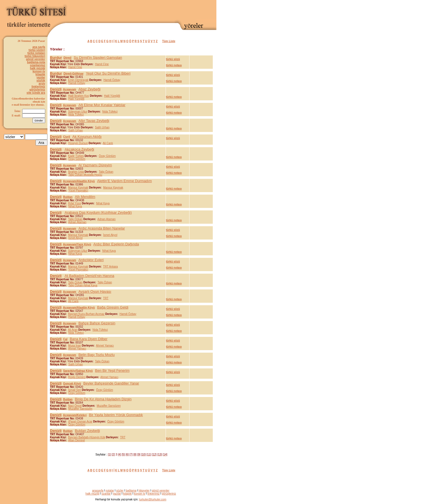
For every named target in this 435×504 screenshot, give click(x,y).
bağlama (131, 491)
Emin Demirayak (78, 80)
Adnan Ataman (107, 219)
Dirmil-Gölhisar (74, 74)
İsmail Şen (75, 390)
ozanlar (106, 494)
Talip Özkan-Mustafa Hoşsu (85, 175)
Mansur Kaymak (78, 188)
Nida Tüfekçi (110, 112)
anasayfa (98, 491)
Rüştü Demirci (77, 377)
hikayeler (144, 491)
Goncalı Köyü (72, 384)
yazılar (41, 77)
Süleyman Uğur (78, 112)
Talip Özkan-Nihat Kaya (83, 285)
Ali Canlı (108, 143)
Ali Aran (73, 330)
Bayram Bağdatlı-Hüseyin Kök (87, 437)
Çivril (66, 137)
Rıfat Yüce (75, 203)
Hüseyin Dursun (78, 143)
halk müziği (37, 68)
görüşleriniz (37, 90)
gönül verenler (36, 59)
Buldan (68, 197)
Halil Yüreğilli (112, 96)
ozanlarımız (37, 65)
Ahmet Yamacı (105, 346)
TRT (106, 298)
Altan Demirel (77, 440)
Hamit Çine (102, 64)
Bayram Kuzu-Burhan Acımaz (86, 314)
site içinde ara (36, 93)
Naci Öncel (75, 406)
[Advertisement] (151, 10)
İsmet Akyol (110, 235)
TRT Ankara (111, 267)
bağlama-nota (36, 62)
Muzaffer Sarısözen (109, 406)
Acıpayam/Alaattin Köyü (79, 181)
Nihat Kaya (103, 203)
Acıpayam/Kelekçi (75, 415)
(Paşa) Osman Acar (80, 422)
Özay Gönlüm (107, 156)
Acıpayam (69, 89)
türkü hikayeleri (35, 56)
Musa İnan (75, 346)
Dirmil (67, 58)
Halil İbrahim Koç (79, 96)
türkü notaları (36, 53)
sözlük (41, 81)
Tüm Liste (169, 41)
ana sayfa (39, 47)
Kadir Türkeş (76, 156)
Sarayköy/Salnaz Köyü (78, 371)
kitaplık (40, 74)
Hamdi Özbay (112, 80)
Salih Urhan (102, 127)
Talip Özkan (106, 172)
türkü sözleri (37, 50)
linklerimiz (38, 87)
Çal (65, 339)
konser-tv (39, 71)
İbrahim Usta (76, 172)
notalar (110, 491)
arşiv (42, 84)
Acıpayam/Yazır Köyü (77, 244)
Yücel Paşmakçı (78, 191)
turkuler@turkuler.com (153, 499)
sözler (120, 491)
